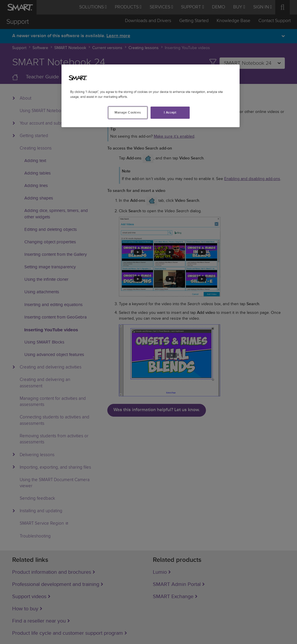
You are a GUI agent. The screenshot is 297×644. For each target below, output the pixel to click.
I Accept (170, 113)
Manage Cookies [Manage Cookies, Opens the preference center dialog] (128, 113)
